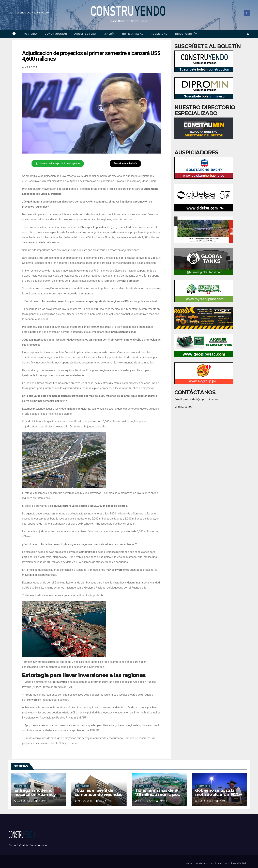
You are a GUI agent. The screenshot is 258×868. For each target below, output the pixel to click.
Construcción (56, 34)
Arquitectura (85, 34)
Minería (109, 34)
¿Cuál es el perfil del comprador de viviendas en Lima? (98, 795)
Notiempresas (133, 34)
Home (189, 863)
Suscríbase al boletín (236, 863)
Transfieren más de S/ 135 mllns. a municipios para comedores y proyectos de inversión (157, 797)
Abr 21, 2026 (25, 801)
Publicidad (159, 34)
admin (41, 801)
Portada (30, 34)
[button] (248, 34)
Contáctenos (202, 863)
